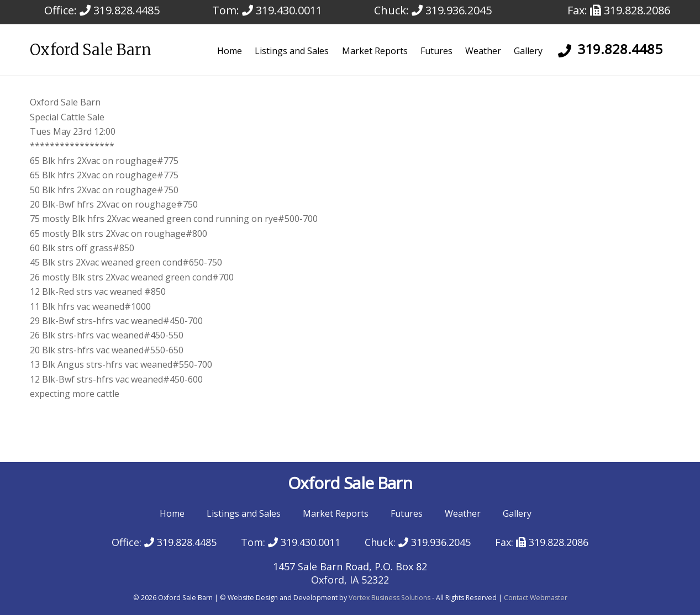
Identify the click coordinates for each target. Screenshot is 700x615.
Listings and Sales (292, 51)
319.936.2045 (452, 10)
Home (230, 51)
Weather (483, 51)
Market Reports (375, 51)
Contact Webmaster (536, 598)
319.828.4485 (120, 10)
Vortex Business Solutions (390, 598)
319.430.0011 (282, 10)
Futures (436, 51)
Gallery (528, 51)
